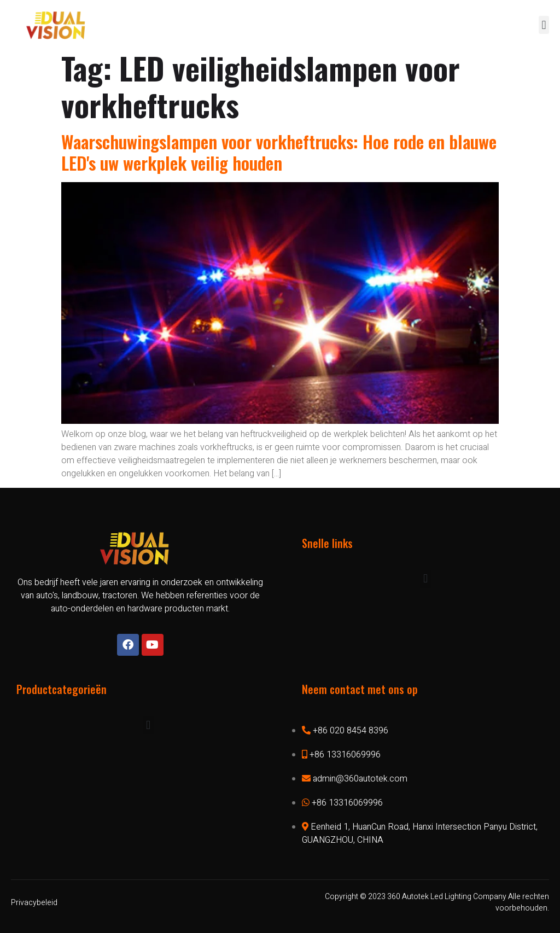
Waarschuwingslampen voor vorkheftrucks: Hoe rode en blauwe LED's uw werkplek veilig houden (279, 152)
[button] (544, 25)
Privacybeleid (34, 903)
